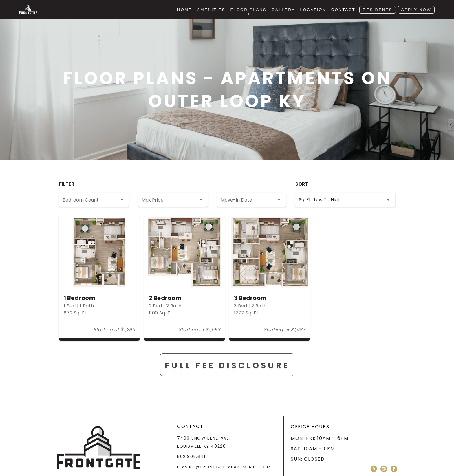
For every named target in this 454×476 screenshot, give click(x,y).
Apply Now (416, 10)
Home (185, 10)
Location (313, 10)
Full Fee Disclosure (227, 372)
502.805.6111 (191, 457)
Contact (343, 10)
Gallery (283, 10)
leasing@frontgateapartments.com (224, 467)
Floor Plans (248, 10)
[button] (94, 200)
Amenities (211, 10)
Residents (378, 10)
